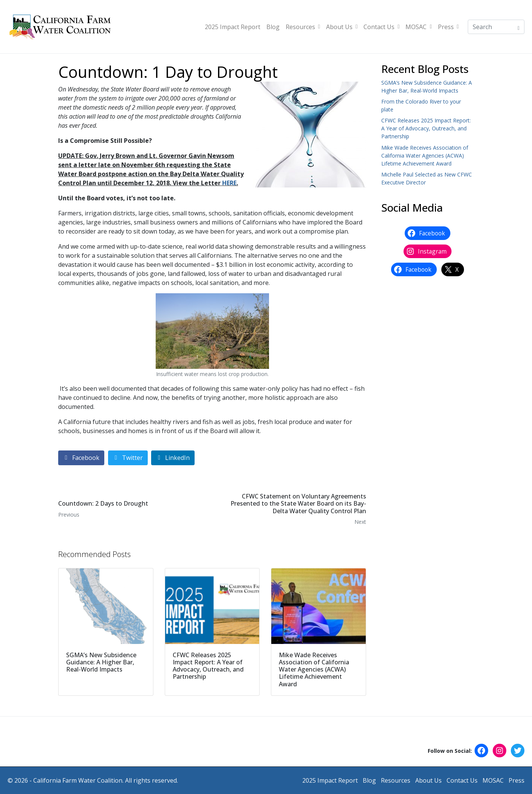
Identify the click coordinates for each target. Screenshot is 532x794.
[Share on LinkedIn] (173, 458)
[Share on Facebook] (81, 458)
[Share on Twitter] (128, 458)
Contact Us (381, 27)
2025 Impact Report (233, 27)
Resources (303, 27)
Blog (273, 27)
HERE (229, 183)
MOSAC (418, 27)
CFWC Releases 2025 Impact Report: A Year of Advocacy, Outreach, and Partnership (426, 128)
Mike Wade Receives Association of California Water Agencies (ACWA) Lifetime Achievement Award (425, 156)
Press (448, 27)
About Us (342, 27)
